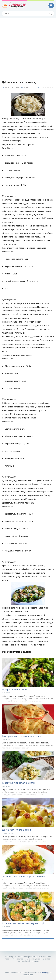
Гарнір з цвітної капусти (15, 689)
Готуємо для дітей (8, 833)
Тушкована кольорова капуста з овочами (23, 876)
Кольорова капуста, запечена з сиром (22, 736)
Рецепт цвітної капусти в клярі (18, 783)
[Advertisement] (28, 47)
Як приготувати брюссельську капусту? (23, 923)
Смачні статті (6, 693)
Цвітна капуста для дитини (16, 830)
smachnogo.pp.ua (45, 972)
